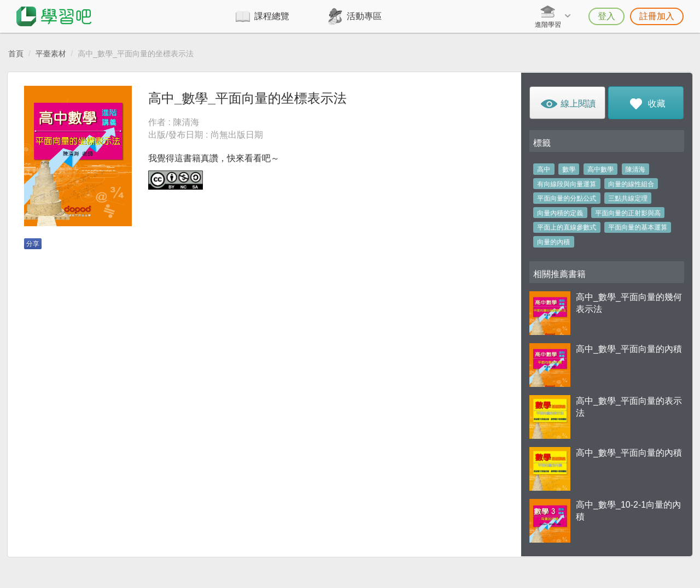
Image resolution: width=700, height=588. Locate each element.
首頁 (16, 54)
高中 (544, 169)
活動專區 (364, 16)
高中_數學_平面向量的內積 (629, 349)
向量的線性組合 (631, 184)
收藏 (646, 106)
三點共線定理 (628, 198)
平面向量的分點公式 (567, 198)
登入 (606, 16)
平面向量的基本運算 (638, 227)
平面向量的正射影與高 (628, 213)
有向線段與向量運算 (567, 184)
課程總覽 (272, 16)
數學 (569, 169)
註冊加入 (657, 16)
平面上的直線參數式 (567, 227)
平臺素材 (51, 54)
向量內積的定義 (560, 213)
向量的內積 (553, 242)
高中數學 (600, 169)
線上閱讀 (567, 106)
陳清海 (635, 169)
